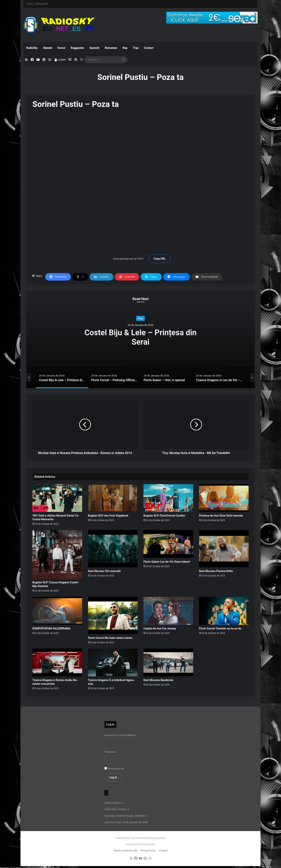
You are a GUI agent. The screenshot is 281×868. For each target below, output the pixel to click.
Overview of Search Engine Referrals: (125, 816)
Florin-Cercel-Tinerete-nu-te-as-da (220, 628)
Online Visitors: (113, 803)
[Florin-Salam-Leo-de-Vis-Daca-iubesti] (168, 544)
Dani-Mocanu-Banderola (158, 680)
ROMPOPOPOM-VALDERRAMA (51, 628)
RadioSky (32, 48)
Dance (62, 48)
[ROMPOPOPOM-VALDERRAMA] (57, 611)
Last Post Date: (113, 822)
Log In (113, 777)
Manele (48, 48)
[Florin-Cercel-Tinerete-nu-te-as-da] (224, 611)
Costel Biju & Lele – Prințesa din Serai (140, 337)
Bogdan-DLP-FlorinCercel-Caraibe (164, 516)
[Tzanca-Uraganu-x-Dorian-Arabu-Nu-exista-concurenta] (57, 663)
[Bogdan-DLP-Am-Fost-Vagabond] (113, 498)
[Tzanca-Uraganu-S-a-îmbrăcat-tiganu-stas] (113, 663)
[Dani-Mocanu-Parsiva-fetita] (224, 549)
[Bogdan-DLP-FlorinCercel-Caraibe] (168, 498)
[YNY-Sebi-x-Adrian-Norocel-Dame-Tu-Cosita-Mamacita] (57, 498)
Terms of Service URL (126, 851)
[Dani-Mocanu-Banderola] (168, 663)
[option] (140, 339)
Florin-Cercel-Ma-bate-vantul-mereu (110, 638)
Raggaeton (77, 48)
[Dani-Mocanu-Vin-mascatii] (113, 549)
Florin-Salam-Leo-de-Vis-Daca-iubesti (167, 562)
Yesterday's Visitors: (116, 809)
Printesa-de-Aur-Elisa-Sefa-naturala (221, 516)
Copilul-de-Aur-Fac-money (160, 628)
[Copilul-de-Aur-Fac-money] (168, 611)
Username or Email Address (120, 735)
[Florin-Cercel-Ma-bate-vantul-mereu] (113, 615)
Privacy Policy (148, 851)
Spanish (95, 48)
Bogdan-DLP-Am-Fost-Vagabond (108, 516)
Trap (136, 48)
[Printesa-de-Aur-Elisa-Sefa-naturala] (224, 498)
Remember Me (116, 769)
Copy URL (160, 259)
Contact (149, 48)
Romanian (111, 48)
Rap (125, 48)
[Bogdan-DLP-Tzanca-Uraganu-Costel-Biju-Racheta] (57, 554)
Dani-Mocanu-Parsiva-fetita (216, 571)
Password (110, 752)
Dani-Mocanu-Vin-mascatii (104, 571)
